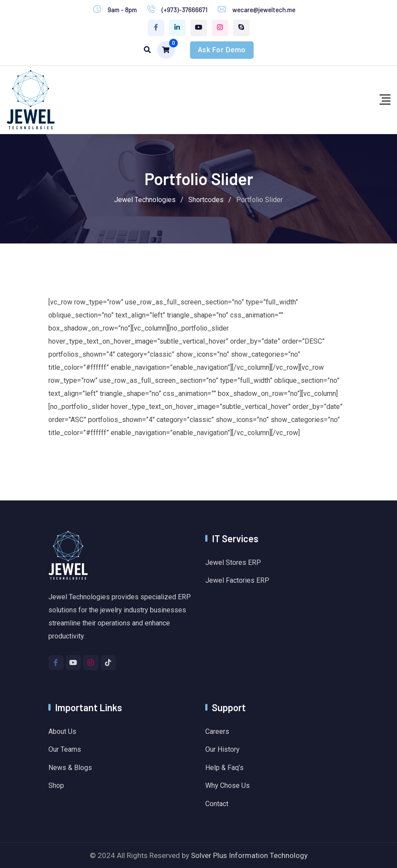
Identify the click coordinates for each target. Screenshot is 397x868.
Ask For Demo (222, 50)
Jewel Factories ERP (237, 580)
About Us (62, 731)
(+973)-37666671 (185, 10)
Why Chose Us (227, 785)
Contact (217, 804)
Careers (217, 731)
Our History (222, 749)
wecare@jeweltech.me (264, 10)
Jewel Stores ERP (233, 562)
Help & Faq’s (224, 768)
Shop (56, 785)
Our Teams (65, 749)
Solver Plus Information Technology (249, 855)
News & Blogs (70, 768)
